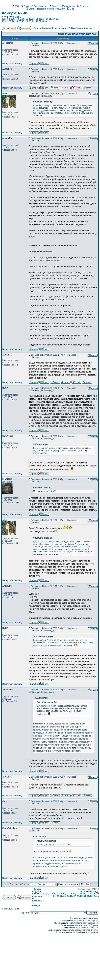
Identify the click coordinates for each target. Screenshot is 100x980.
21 (3, 21)
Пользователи (39, 6)
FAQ (16, 6)
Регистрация (68, 6)
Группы (54, 6)
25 (17, 21)
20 (57, 19)
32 (40, 21)
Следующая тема (88, 34)
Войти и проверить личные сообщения (46, 9)
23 (10, 21)
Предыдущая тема (67, 34)
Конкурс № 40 (15, 13)
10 (23, 19)
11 (27, 19)
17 (47, 19)
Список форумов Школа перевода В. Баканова (57, 28)
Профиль (83, 6)
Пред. (18, 17)
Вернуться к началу (12, 64)
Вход (71, 9)
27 (23, 21)
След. (45, 21)
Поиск (25, 6)
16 (43, 19)
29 (30, 21)
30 (33, 21)
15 (40, 19)
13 (33, 19)
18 (50, 19)
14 (37, 19)
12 (30, 19)
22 (6, 21)
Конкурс (88, 28)
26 (20, 21)
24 (13, 21)
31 (37, 21)
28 (27, 21)
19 (54, 19)
